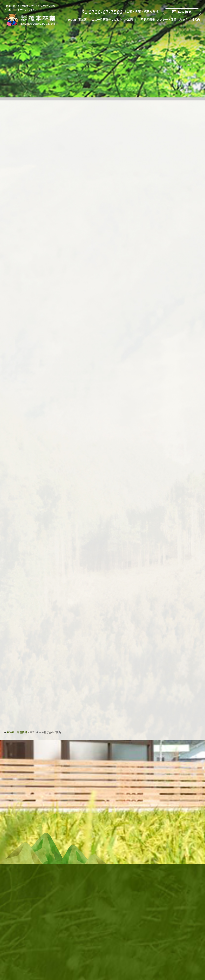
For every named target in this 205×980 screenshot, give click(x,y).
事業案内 (84, 20)
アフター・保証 (167, 20)
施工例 (129, 20)
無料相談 (182, 12)
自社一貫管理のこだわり (107, 20)
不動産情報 (148, 20)
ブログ (183, 20)
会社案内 (194, 20)
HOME (72, 20)
